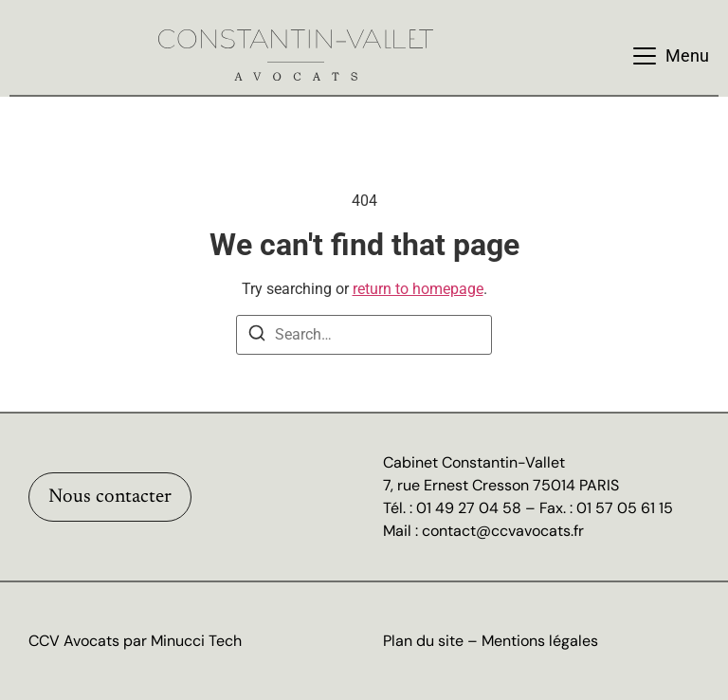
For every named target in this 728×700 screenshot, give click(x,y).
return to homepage (418, 289)
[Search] (257, 336)
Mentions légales (540, 641)
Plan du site (423, 641)
